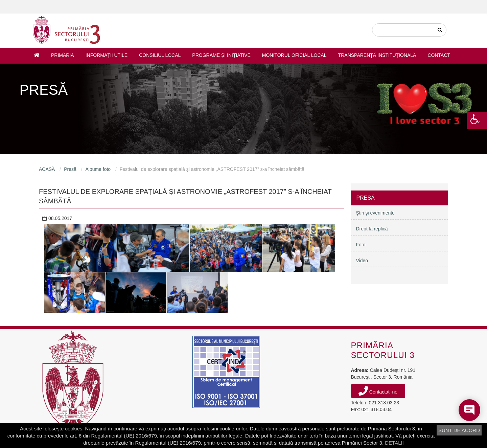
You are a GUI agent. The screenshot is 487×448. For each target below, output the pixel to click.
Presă (70, 169)
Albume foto (98, 169)
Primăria (63, 55)
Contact (439, 55)
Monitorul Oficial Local (294, 55)
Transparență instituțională (377, 55)
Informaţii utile (107, 55)
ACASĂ (47, 169)
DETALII (394, 443)
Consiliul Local (160, 55)
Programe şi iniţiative (221, 55)
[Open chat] (469, 410)
